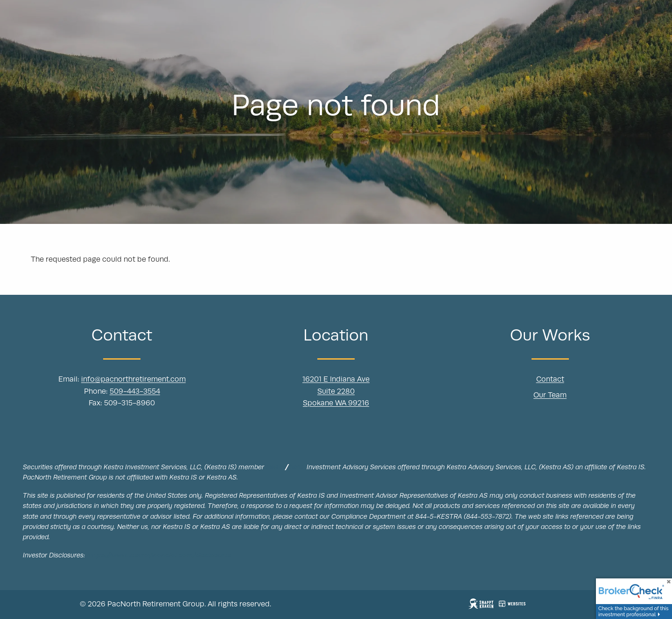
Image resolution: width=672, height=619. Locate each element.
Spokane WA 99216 (336, 404)
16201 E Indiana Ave (336, 380)
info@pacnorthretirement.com (133, 380)
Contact (550, 380)
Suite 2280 (336, 392)
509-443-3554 (135, 392)
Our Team (550, 396)
